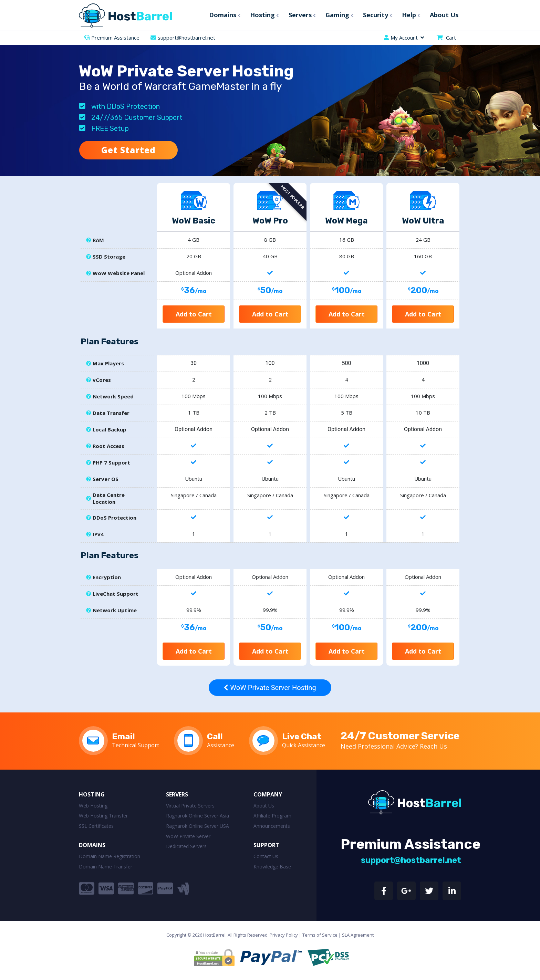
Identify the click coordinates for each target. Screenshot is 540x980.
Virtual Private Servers (190, 806)
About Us (264, 806)
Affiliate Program (272, 816)
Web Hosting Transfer (103, 816)
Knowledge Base (272, 867)
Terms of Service (320, 935)
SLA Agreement (358, 935)
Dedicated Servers (186, 846)
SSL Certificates (96, 826)
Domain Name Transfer (106, 867)
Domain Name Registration (110, 856)
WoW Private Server (188, 836)
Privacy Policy (284, 935)
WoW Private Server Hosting (270, 688)
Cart (451, 38)
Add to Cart (194, 314)
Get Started (128, 150)
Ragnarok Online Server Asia (198, 816)
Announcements (272, 826)
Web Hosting (93, 806)
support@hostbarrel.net (186, 38)
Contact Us (266, 856)
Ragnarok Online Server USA (198, 826)
